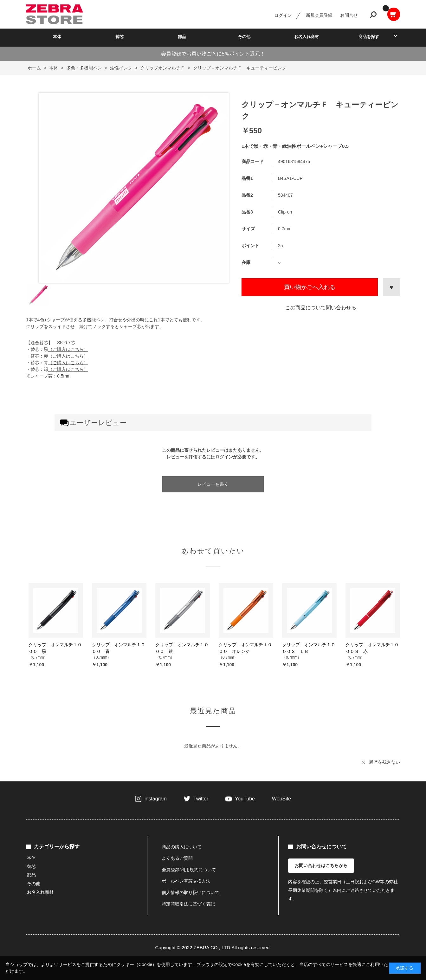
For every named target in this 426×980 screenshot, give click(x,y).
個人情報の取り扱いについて (190, 892)
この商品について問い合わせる (321, 308)
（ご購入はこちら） (68, 349)
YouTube (245, 799)
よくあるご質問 (177, 858)
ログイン (283, 15)
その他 (244, 37)
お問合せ (349, 15)
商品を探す (369, 37)
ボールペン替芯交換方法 (186, 881)
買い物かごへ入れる (310, 287)
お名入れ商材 (307, 37)
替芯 (119, 37)
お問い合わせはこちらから (321, 865)
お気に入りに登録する (391, 287)
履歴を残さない (384, 762)
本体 (57, 37)
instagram (156, 799)
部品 (182, 37)
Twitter (201, 799)
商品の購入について (182, 847)
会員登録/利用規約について (189, 870)
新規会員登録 (319, 15)
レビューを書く (213, 484)
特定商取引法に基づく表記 (188, 904)
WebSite (281, 799)
